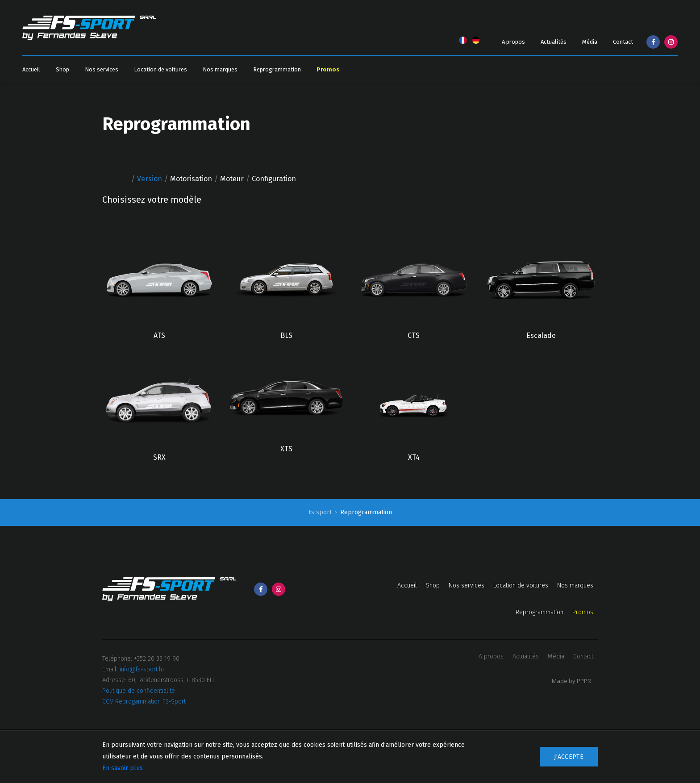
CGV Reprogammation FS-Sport (144, 702)
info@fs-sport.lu (142, 669)
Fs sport (321, 512)
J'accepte (569, 757)
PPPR (584, 681)
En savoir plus (123, 768)
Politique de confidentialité (139, 691)
